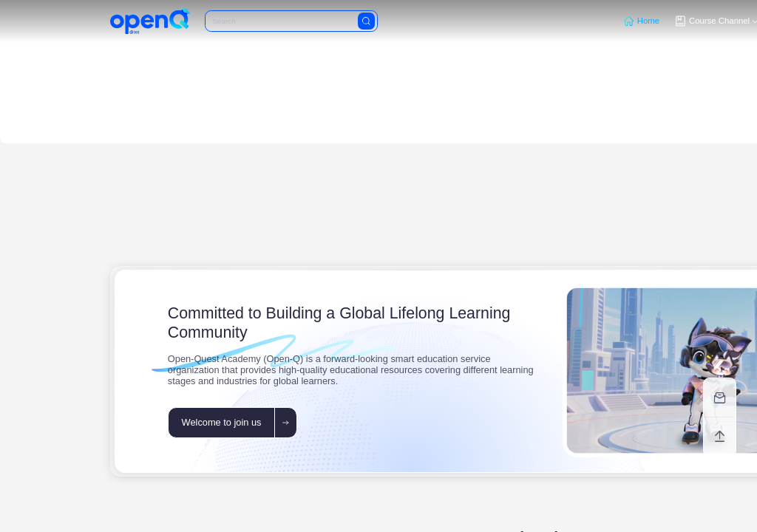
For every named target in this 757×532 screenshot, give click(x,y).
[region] (378, 266)
